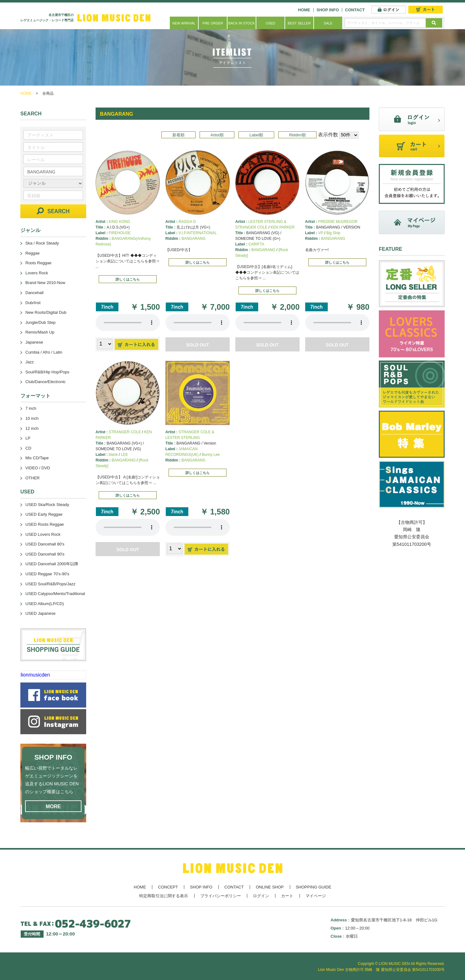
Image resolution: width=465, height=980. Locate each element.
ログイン (261, 896)
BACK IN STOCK (242, 23)
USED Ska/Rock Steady (47, 505)
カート (287, 896)
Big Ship (333, 233)
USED (271, 23)
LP (28, 438)
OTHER (33, 478)
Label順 (256, 135)
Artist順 (217, 135)
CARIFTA (256, 244)
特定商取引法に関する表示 (164, 896)
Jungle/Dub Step (40, 322)
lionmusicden (35, 675)
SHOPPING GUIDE (313, 887)
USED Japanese (40, 613)
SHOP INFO (328, 10)
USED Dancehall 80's (45, 544)
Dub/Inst (33, 303)
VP (321, 233)
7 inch (31, 408)
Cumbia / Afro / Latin (44, 352)
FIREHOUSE (120, 233)
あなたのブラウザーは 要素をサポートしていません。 (128, 323)
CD (28, 448)
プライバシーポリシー (221, 896)
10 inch (32, 418)
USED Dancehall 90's (45, 554)
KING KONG (119, 222)
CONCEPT (168, 887)
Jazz (30, 362)
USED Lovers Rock (43, 534)
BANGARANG (193, 239)
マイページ (316, 896)
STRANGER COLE (125, 432)
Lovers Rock (37, 273)
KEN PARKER (282, 227)
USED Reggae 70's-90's (47, 574)
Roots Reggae (38, 263)
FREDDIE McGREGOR (338, 222)
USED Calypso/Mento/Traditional (55, 594)
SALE (328, 23)
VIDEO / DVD (38, 468)
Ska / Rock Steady (42, 243)
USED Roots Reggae (45, 524)
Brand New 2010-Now (45, 283)
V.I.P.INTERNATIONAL (198, 233)
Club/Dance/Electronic (46, 382)
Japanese (34, 342)
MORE (53, 806)
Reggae (33, 253)
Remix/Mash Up (40, 332)
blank (113, 455)
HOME (304, 10)
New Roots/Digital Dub (46, 312)
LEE (125, 455)
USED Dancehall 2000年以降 (52, 564)
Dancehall (34, 293)
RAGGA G (187, 222)
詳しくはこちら (128, 279)
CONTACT (355, 10)
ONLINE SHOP (270, 887)
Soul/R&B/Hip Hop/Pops (47, 372)
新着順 (178, 135)
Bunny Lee (211, 455)
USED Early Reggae (44, 514)
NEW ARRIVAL (184, 23)
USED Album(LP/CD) (45, 604)
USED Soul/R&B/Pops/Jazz (50, 584)
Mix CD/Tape (37, 458)
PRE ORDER (213, 23)
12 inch (32, 428)
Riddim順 (298, 135)
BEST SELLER (299, 23)
